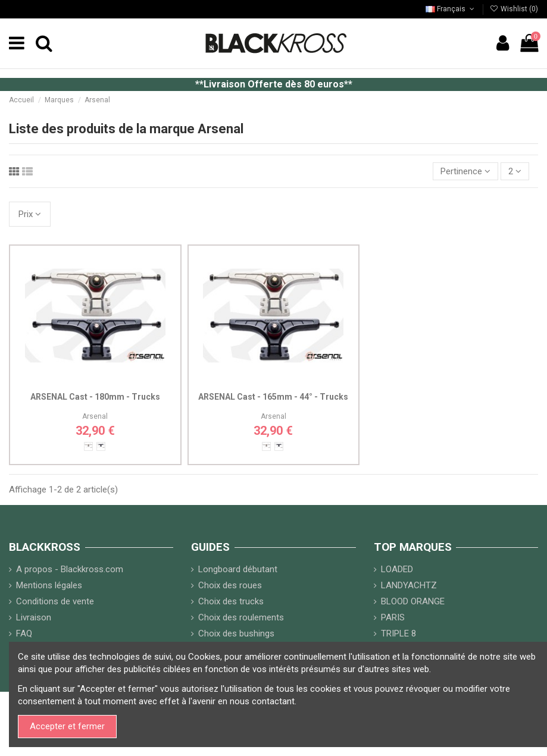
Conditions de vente (55, 601)
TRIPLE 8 (398, 633)
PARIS (393, 617)
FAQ (24, 633)
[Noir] (101, 446)
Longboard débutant (238, 569)
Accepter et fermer (67, 726)
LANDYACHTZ (409, 585)
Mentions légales (49, 585)
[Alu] (88, 446)
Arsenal (95, 416)
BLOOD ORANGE (413, 601)
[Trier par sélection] (465, 172)
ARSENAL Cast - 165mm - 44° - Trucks (273, 397)
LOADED (397, 569)
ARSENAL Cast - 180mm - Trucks (95, 397)
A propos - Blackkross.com (70, 569)
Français (451, 9)
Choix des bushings (236, 633)
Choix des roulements (241, 617)
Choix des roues (230, 585)
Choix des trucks (231, 601)
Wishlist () (514, 9)
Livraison (34, 617)
